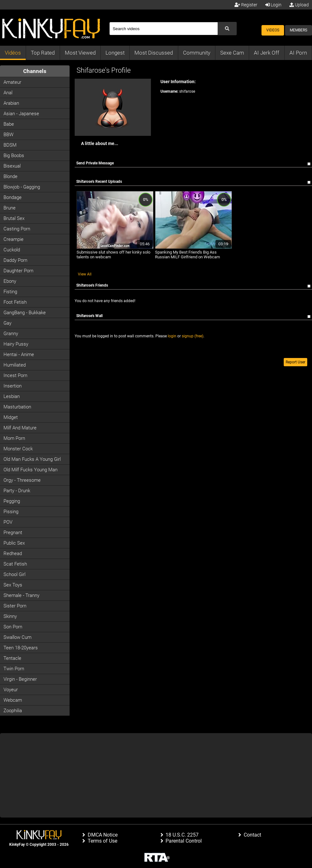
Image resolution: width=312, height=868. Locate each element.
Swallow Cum (17, 637)
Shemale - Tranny (21, 595)
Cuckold (12, 250)
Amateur (12, 82)
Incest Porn (15, 375)
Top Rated (43, 53)
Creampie (14, 239)
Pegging (12, 501)
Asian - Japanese (21, 114)
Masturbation (17, 407)
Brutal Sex (14, 218)
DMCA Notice (103, 835)
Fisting (10, 292)
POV (8, 522)
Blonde (10, 176)
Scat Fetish (15, 564)
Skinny (10, 616)
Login (273, 5)
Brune (10, 208)
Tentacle (12, 658)
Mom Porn (14, 438)
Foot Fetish (15, 302)
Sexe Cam (232, 53)
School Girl (14, 574)
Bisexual (12, 166)
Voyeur (11, 690)
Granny (11, 334)
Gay (7, 323)
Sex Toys (13, 585)
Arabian (11, 103)
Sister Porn (15, 606)
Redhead (13, 553)
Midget (11, 417)
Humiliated (15, 365)
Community (197, 53)
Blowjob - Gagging (22, 187)
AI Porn (298, 53)
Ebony (10, 281)
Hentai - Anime (19, 354)
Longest (115, 53)
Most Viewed (80, 53)
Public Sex (14, 543)
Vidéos (13, 53)
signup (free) (193, 336)
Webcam (13, 700)
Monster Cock (18, 449)
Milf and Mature (20, 428)
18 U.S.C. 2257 (182, 835)
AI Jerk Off (267, 53)
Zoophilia (13, 711)
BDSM (10, 145)
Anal (8, 93)
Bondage (13, 197)
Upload (299, 5)
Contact (252, 835)
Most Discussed (154, 53)
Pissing (11, 512)
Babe (9, 124)
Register (246, 5)
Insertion (13, 386)
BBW (8, 135)
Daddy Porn (15, 260)
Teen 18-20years (21, 648)
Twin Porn (14, 669)
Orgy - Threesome (22, 480)
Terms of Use (102, 841)
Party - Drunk (17, 491)
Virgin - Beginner (20, 679)
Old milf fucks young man (31, 470)
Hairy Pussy (16, 344)
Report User (295, 362)
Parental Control (184, 841)
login (172, 336)
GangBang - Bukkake (25, 313)
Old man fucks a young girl (32, 459)
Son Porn (13, 627)
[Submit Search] (227, 29)
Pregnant (13, 533)
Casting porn (17, 229)
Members (298, 30)
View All (85, 274)
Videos (273, 30)
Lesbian (12, 396)
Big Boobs (14, 156)
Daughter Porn (18, 271)
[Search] (163, 29)
